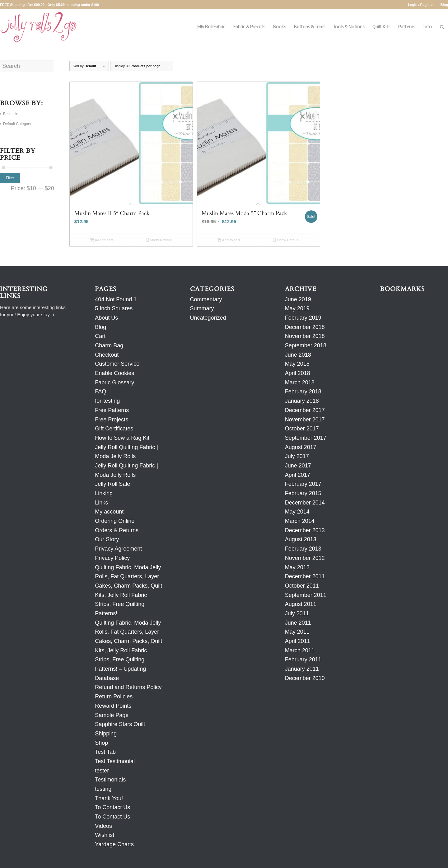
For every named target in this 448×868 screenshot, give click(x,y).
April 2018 (298, 373)
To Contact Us (112, 807)
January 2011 (302, 669)
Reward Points (113, 706)
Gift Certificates (114, 429)
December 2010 (305, 678)
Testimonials (110, 780)
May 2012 (297, 567)
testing (103, 789)
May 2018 (297, 364)
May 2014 (297, 512)
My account (109, 512)
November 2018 (305, 336)
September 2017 (306, 438)
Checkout (107, 355)
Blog (444, 5)
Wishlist (105, 835)
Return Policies (114, 697)
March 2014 (300, 521)
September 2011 (306, 595)
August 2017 (301, 447)
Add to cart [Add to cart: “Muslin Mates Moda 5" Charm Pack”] (229, 240)
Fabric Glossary (114, 382)
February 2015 (303, 493)
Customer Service (117, 364)
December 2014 (305, 503)
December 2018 (305, 327)
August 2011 (301, 604)
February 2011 (303, 659)
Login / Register (421, 5)
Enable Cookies (114, 373)
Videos (103, 826)
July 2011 (297, 613)
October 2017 (302, 429)
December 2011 (305, 576)
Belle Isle (11, 114)
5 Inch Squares (114, 308)
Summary (202, 308)
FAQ (100, 392)
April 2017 (298, 475)
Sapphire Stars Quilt (120, 724)
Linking (104, 493)
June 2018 (298, 355)
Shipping (106, 734)
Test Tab (105, 752)
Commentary (206, 299)
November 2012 (305, 558)
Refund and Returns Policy (128, 687)
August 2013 (301, 539)
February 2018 (303, 392)
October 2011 (302, 586)
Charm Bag (109, 345)
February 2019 (303, 318)
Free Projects (112, 420)
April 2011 (298, 641)
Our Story (107, 539)
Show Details (159, 240)
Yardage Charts (114, 844)
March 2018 (300, 382)
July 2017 (297, 456)
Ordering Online (115, 521)
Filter (10, 178)
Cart (100, 336)
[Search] (442, 27)
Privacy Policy (112, 558)
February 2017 (303, 484)
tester (102, 771)
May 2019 (297, 308)
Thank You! (109, 798)
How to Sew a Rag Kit (122, 438)
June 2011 (298, 623)
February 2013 (303, 549)
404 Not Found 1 (116, 299)
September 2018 (306, 345)
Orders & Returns (117, 530)
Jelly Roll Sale (112, 484)
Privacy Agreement (118, 549)
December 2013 (305, 530)
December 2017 (305, 410)
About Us (106, 318)
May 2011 (297, 632)
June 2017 (298, 466)
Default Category (17, 124)
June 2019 (298, 299)
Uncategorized (208, 318)
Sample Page (112, 715)
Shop (101, 743)
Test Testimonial (115, 761)
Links (101, 503)
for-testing (107, 401)
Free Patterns (112, 410)
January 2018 (302, 401)
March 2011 (300, 650)
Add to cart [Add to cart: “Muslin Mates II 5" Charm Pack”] (101, 240)
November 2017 (305, 420)
